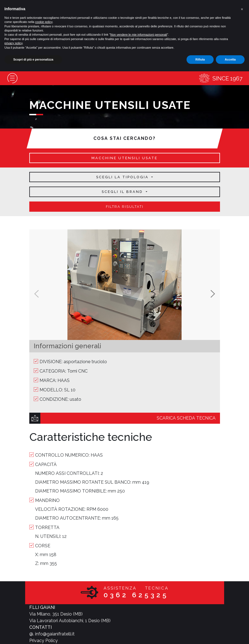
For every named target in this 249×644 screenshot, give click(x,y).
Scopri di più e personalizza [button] (33, 59)
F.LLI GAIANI (42, 607)
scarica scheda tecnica (186, 418)
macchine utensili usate (125, 158)
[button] (242, 9)
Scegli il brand (123, 192)
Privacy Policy (44, 641)
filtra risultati (125, 207)
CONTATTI (40, 627)
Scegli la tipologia (123, 177)
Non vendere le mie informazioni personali (139, 35)
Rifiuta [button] (200, 59)
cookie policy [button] (44, 22)
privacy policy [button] (13, 43)
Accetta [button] (230, 59)
